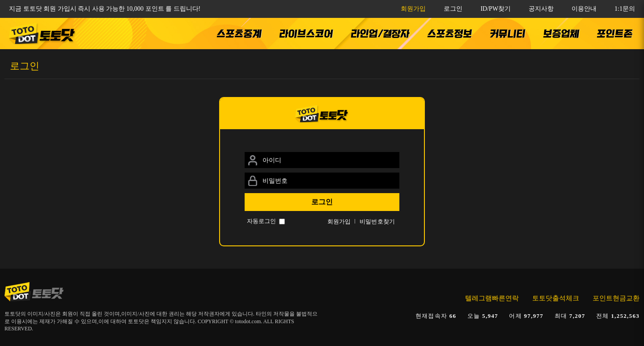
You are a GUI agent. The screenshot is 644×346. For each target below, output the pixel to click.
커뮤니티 (508, 34)
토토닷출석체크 (556, 298)
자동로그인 (261, 221)
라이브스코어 (306, 34)
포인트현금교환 (616, 298)
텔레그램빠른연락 (492, 298)
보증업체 (561, 34)
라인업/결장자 (380, 34)
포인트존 (615, 34)
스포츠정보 (450, 34)
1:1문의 (625, 9)
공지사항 (541, 9)
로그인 (453, 9)
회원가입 (413, 9)
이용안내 (584, 9)
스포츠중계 (239, 34)
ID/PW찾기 (496, 9)
